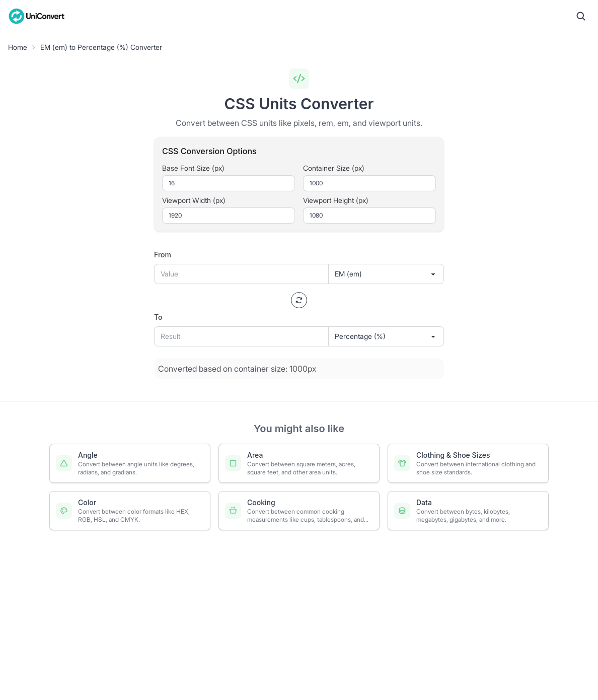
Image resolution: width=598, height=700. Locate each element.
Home (18, 47)
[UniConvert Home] (37, 16)
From (163, 255)
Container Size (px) (334, 168)
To (158, 317)
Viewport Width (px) (194, 200)
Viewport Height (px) (336, 200)
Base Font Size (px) (193, 168)
